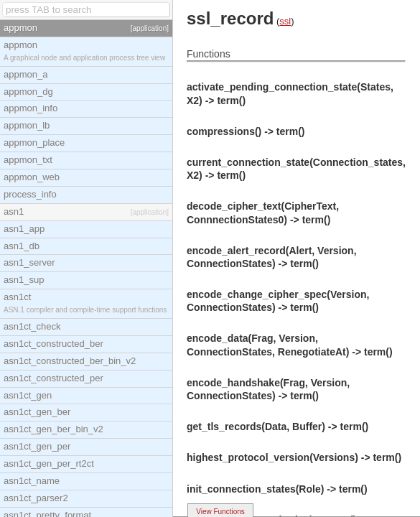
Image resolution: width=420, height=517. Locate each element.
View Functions (220, 512)
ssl (285, 21)
